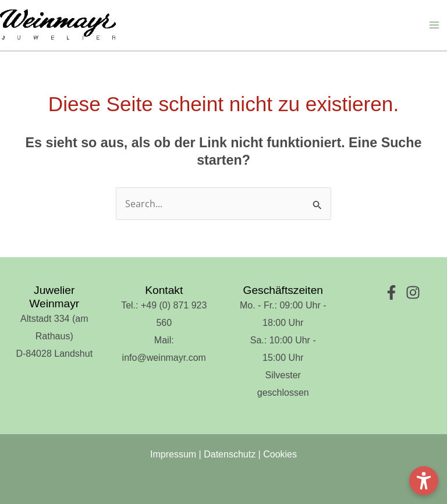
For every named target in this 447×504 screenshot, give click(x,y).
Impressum (173, 454)
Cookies (280, 454)
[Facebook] (391, 292)
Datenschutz (230, 454)
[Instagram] (413, 292)
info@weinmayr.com (164, 358)
